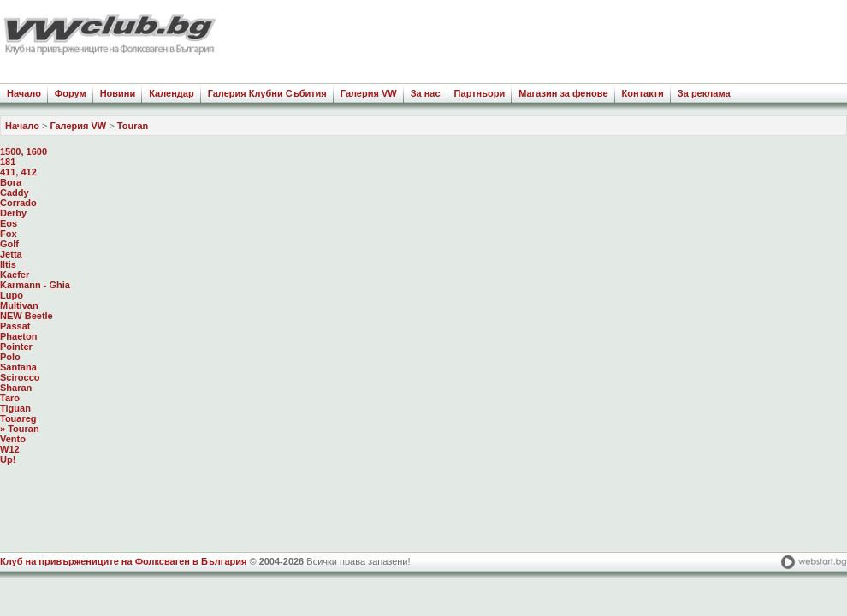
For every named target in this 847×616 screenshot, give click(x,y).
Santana (18, 367)
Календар (171, 93)
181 (8, 162)
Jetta (11, 254)
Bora (11, 182)
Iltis (8, 264)
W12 (10, 449)
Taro (10, 398)
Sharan (16, 388)
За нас (426, 93)
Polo (10, 357)
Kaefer (15, 275)
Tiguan (15, 408)
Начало (24, 93)
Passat (15, 326)
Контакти (643, 93)
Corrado (18, 203)
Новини (118, 93)
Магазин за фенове (563, 93)
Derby (13, 213)
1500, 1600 (24, 151)
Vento (13, 439)
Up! (8, 459)
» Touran (20, 429)
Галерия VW (369, 93)
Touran (133, 126)
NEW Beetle (27, 316)
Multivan (19, 305)
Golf (9, 244)
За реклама (704, 93)
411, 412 (18, 172)
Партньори (480, 93)
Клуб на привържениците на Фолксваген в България (123, 561)
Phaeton (18, 336)
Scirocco (20, 377)
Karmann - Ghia (35, 285)
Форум (71, 93)
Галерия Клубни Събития (267, 93)
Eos (9, 223)
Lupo (12, 295)
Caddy (15, 192)
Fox (9, 234)
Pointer (16, 346)
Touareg (18, 418)
